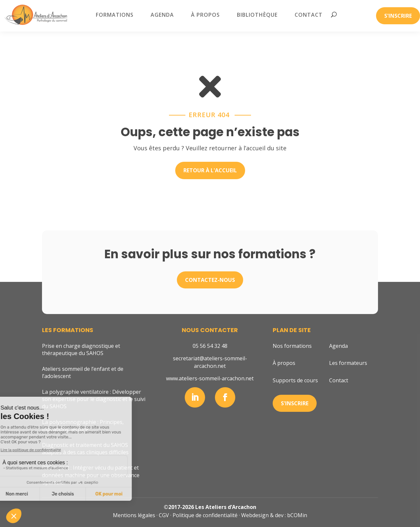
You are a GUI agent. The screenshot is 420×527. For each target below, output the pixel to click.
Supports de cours (295, 380)
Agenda (162, 15)
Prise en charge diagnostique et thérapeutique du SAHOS (81, 349)
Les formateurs (348, 363)
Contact (309, 15)
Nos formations (292, 346)
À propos (205, 15)
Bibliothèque (257, 15)
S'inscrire (398, 16)
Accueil (50, 35)
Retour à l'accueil (210, 170)
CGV (164, 515)
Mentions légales (134, 515)
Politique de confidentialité (205, 515)
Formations (115, 15)
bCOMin (297, 515)
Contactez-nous (210, 280)
